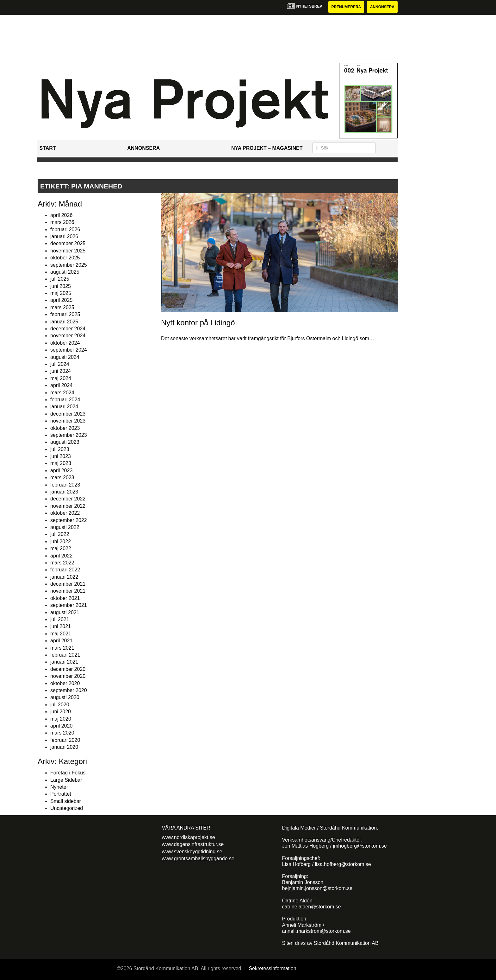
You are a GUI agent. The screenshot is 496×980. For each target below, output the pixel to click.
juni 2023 (61, 456)
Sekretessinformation (272, 968)
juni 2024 (61, 371)
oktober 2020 (65, 683)
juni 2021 (61, 626)
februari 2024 (65, 400)
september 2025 (69, 265)
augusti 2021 (65, 612)
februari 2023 (65, 485)
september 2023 (69, 435)
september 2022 (69, 520)
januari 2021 (64, 662)
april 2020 (61, 726)
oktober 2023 (65, 428)
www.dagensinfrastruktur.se (193, 844)
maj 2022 (61, 548)
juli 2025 (60, 279)
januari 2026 (64, 236)
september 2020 (69, 690)
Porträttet (61, 794)
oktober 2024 (65, 343)
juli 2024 (60, 364)
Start (48, 148)
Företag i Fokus (68, 773)
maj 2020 (61, 719)
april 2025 (61, 300)
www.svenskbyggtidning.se (192, 852)
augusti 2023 (65, 442)
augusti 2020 (65, 697)
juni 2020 (61, 712)
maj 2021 (61, 634)
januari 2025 (64, 322)
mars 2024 (62, 393)
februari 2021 (65, 655)
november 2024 (68, 336)
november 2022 (68, 506)
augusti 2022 (65, 527)
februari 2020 (65, 740)
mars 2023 (62, 477)
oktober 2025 (65, 258)
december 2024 (68, 329)
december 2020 (68, 669)
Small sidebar (66, 801)
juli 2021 (60, 619)
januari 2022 (64, 577)
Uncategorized (67, 808)
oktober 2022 (65, 513)
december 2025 (68, 243)
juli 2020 (60, 705)
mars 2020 (62, 733)
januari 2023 (64, 492)
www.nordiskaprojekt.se (189, 837)
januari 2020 (64, 747)
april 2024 (61, 385)
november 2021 (68, 591)
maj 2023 (61, 463)
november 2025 (68, 251)
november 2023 (68, 421)
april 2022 (61, 556)
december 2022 (68, 499)
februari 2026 (65, 229)
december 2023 (68, 414)
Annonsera (382, 7)
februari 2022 (65, 570)
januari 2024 (64, 407)
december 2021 (68, 584)
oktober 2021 (65, 598)
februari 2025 (65, 314)
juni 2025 (61, 286)
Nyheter (59, 787)
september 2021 (69, 605)
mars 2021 (62, 648)
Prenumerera (346, 7)
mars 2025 (62, 307)
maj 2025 (61, 293)
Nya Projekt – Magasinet (267, 148)
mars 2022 (62, 563)
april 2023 (61, 471)
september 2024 (69, 350)
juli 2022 (60, 534)
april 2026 (61, 215)
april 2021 (61, 641)
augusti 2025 (65, 272)
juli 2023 (60, 449)
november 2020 (68, 676)
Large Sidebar (66, 780)
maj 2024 (61, 378)
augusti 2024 (65, 357)
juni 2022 (61, 541)
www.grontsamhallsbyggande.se (198, 859)
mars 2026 (62, 222)
